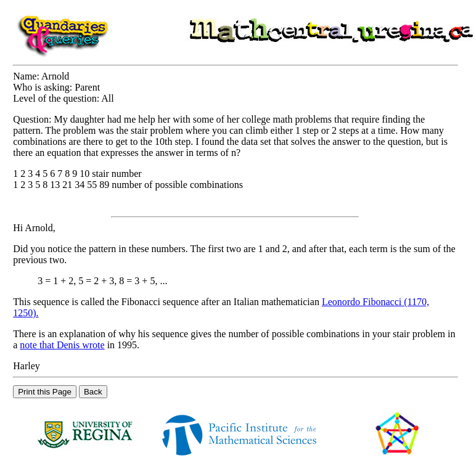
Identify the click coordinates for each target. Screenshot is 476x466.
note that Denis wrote (62, 345)
